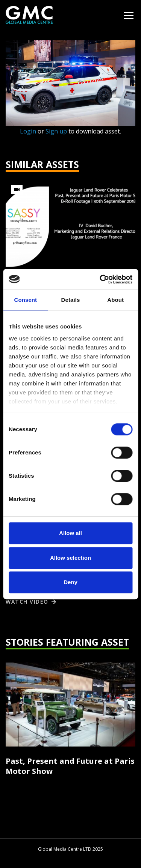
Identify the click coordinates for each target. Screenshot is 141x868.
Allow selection (70, 558)
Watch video (27, 602)
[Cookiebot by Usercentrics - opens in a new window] (100, 279)
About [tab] (115, 300)
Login (28, 131)
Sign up (56, 131)
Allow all (70, 533)
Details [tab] (71, 300)
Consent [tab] (25, 300)
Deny (70, 582)
